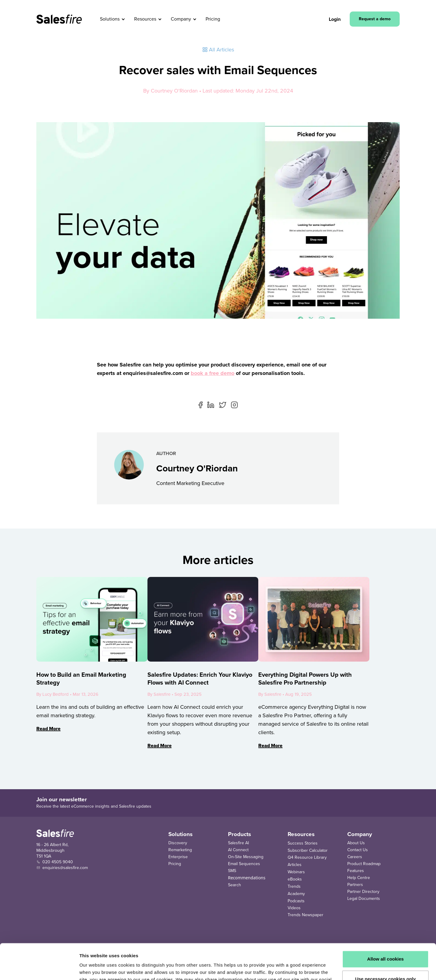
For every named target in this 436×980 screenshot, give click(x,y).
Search (235, 885)
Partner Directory (363, 892)
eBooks (295, 879)
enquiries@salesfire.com (65, 868)
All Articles (218, 50)
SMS (232, 871)
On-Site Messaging (246, 857)
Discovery (178, 843)
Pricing (175, 864)
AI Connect (238, 850)
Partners (355, 885)
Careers (355, 857)
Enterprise (178, 857)
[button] (124, 19)
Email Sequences (244, 864)
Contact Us (358, 850)
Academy (296, 894)
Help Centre (359, 878)
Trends (294, 886)
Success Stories (303, 843)
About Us (356, 843)
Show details (93, 968)
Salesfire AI (238, 843)
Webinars (296, 872)
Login (335, 19)
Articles (295, 865)
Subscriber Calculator (308, 850)
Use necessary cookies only (385, 943)
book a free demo (213, 373)
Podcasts (296, 901)
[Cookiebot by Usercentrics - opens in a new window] (39, 968)
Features (356, 871)
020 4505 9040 (58, 862)
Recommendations (247, 878)
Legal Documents (364, 899)
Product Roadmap (364, 864)
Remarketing (180, 850)
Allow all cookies (386, 924)
